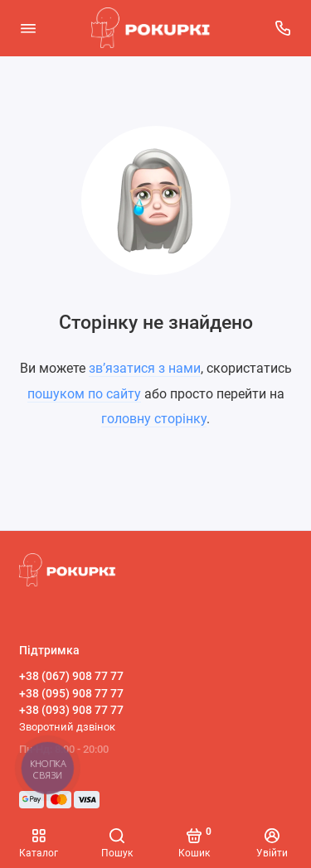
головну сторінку (154, 419)
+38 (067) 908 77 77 (71, 676)
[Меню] (28, 28)
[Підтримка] (284, 28)
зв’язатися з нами (145, 368)
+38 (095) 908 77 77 (71, 693)
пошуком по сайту (84, 394)
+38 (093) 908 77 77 (71, 710)
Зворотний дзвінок (67, 727)
